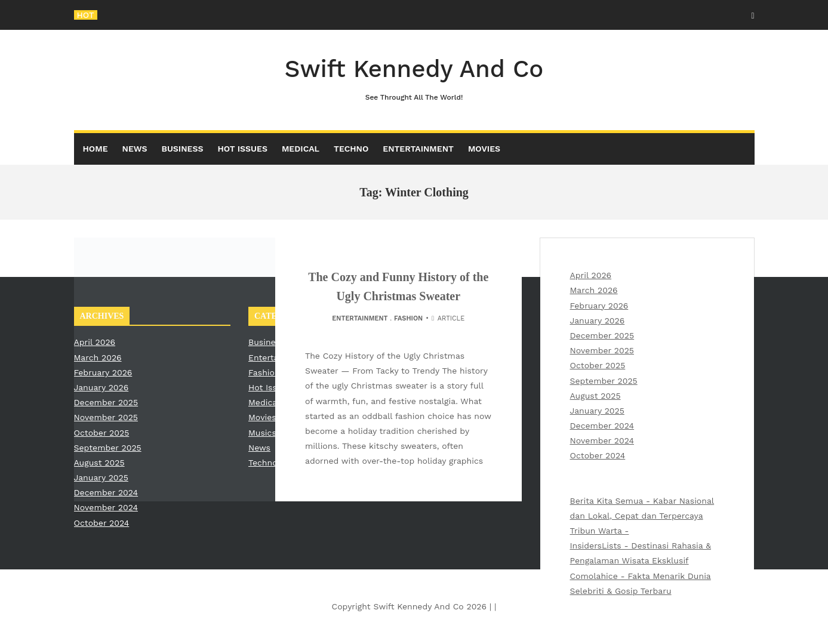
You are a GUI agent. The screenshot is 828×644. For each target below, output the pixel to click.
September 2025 (604, 381)
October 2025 (598, 365)
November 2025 (602, 350)
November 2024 (602, 440)
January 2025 (597, 411)
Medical (301, 149)
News (135, 149)
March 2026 (594, 290)
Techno (351, 149)
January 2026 (598, 321)
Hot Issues (242, 149)
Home (96, 149)
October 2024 (598, 455)
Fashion (408, 318)
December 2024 (602, 426)
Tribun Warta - (600, 531)
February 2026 (599, 306)
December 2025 (602, 335)
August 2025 (595, 396)
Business (183, 149)
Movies (484, 149)
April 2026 (591, 275)
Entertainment (418, 149)
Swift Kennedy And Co (414, 79)
